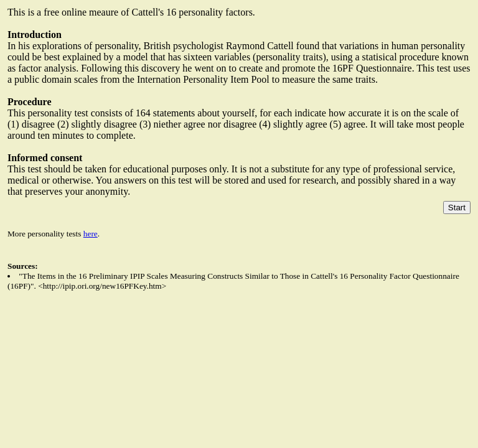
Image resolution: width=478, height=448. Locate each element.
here (91, 234)
